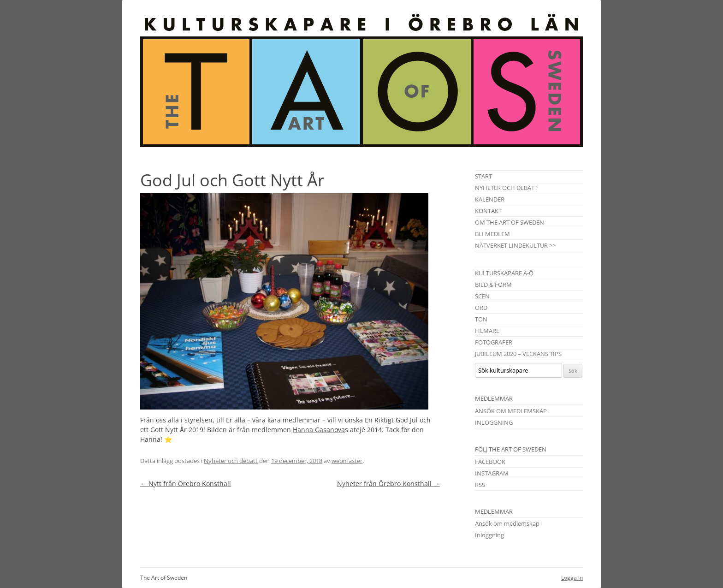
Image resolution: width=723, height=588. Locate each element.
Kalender (490, 199)
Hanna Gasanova (319, 430)
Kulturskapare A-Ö (504, 273)
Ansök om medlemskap (511, 411)
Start (483, 176)
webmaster (347, 461)
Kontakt (488, 211)
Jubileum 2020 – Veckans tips (518, 354)
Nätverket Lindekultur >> (515, 245)
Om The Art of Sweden (510, 222)
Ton (481, 319)
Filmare (487, 331)
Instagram (492, 473)
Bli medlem (492, 234)
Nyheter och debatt (231, 461)
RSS (480, 485)
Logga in (572, 578)
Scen (482, 296)
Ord (481, 308)
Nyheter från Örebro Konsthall (388, 484)
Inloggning (494, 422)
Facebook (490, 462)
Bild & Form (493, 285)
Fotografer (494, 342)
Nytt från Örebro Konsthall (186, 484)
